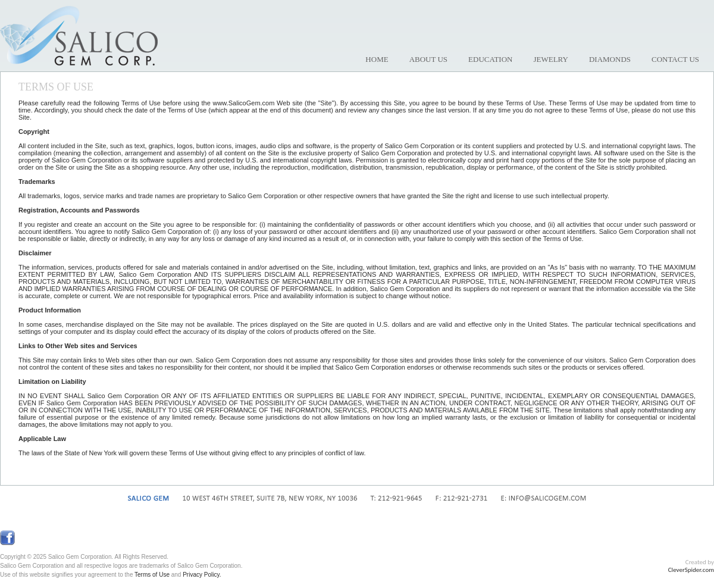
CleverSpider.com (691, 570)
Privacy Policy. (202, 575)
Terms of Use (152, 575)
